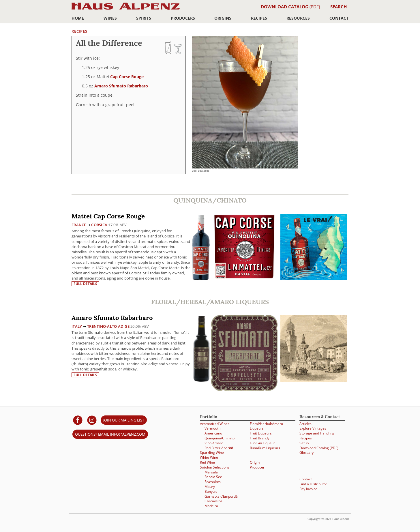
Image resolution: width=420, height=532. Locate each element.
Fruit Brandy (260, 438)
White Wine (209, 457)
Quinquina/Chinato (220, 438)
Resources (298, 18)
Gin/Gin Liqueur (262, 443)
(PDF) (290, 7)
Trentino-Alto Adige (108, 326)
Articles (305, 424)
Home (78, 18)
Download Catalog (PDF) (319, 448)
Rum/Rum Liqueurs (265, 448)
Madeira (211, 506)
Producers (183, 18)
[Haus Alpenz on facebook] (78, 420)
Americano (213, 433)
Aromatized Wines (215, 424)
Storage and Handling (317, 433)
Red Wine (207, 462)
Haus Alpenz (126, 9)
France (79, 225)
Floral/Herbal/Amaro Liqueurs (266, 426)
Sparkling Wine (212, 453)
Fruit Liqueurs (261, 433)
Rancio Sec (213, 477)
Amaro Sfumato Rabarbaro (121, 86)
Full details (85, 284)
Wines (110, 18)
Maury (210, 487)
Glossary (306, 453)
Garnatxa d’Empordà (221, 496)
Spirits (144, 18)
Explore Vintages (313, 428)
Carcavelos (213, 501)
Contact (339, 18)
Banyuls (211, 491)
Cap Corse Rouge (127, 77)
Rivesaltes (213, 482)
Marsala (211, 472)
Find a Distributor (313, 484)
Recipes (259, 18)
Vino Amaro (214, 443)
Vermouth (212, 428)
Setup (304, 443)
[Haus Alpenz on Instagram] (92, 420)
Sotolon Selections (215, 467)
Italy (77, 326)
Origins (223, 18)
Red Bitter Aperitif (219, 448)
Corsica (99, 225)
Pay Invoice (308, 489)
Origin (255, 462)
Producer (257, 467)
